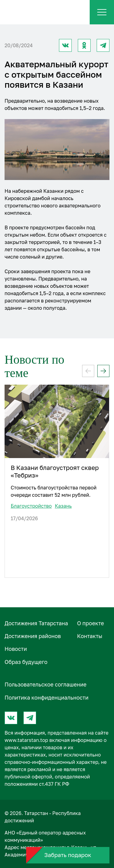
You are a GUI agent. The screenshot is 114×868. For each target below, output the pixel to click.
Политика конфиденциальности (47, 698)
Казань (63, 506)
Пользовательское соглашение (45, 685)
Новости (16, 649)
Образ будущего (26, 662)
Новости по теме (35, 366)
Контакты (90, 636)
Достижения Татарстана (36, 623)
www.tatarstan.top (26, 740)
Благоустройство (31, 506)
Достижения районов (33, 636)
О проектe (91, 623)
